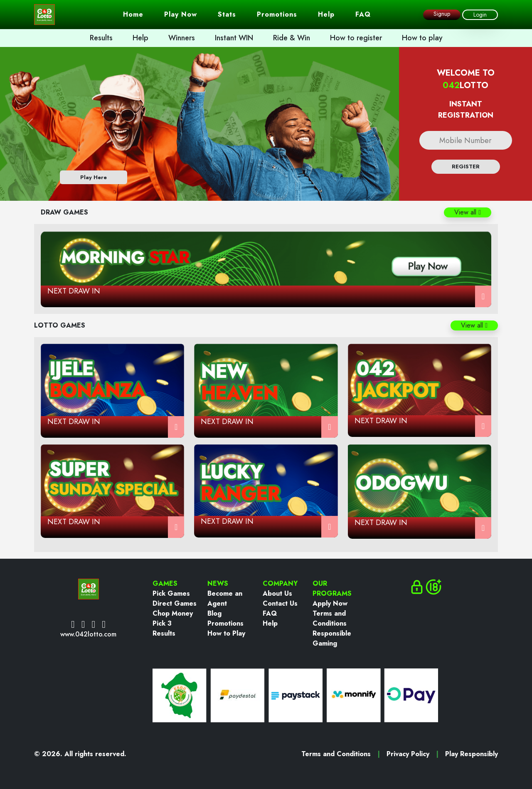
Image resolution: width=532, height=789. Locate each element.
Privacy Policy (408, 754)
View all (468, 212)
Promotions (277, 14)
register (466, 166)
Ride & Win (292, 38)
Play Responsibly (472, 754)
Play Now (181, 14)
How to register (356, 38)
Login (480, 15)
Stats (227, 14)
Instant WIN (234, 38)
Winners (182, 38)
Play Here (94, 177)
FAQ (363, 14)
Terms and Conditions (330, 618)
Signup (442, 14)
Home (133, 14)
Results (101, 38)
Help (326, 14)
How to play (422, 38)
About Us (277, 593)
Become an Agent (225, 598)
